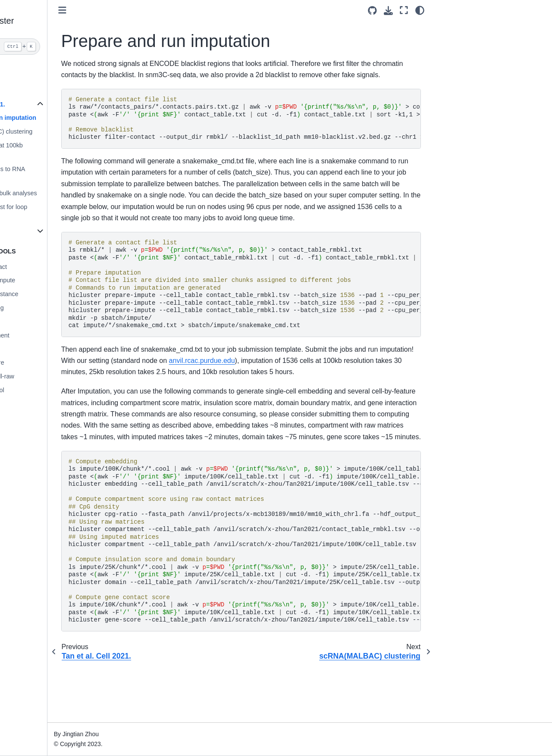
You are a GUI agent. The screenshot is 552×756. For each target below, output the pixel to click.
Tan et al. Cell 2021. (40, 104)
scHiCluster (27, 68)
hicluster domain (34, 349)
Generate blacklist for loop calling (54, 212)
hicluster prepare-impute (45, 280)
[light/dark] (420, 10)
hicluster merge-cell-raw (44, 376)
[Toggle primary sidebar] (125, 10)
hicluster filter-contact (41, 267)
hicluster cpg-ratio (36, 322)
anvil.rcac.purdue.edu (326, 383)
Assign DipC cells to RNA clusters (53, 174)
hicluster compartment (42, 335)
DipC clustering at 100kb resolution (52, 150)
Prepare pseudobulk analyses (59, 193)
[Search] (55, 47)
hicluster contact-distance (46, 294)
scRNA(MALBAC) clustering (57, 131)
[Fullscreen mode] (404, 10)
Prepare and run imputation (59, 118)
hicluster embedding (39, 308)
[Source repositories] (372, 11)
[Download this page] (388, 11)
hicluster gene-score (39, 362)
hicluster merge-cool (39, 390)
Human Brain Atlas (37, 231)
